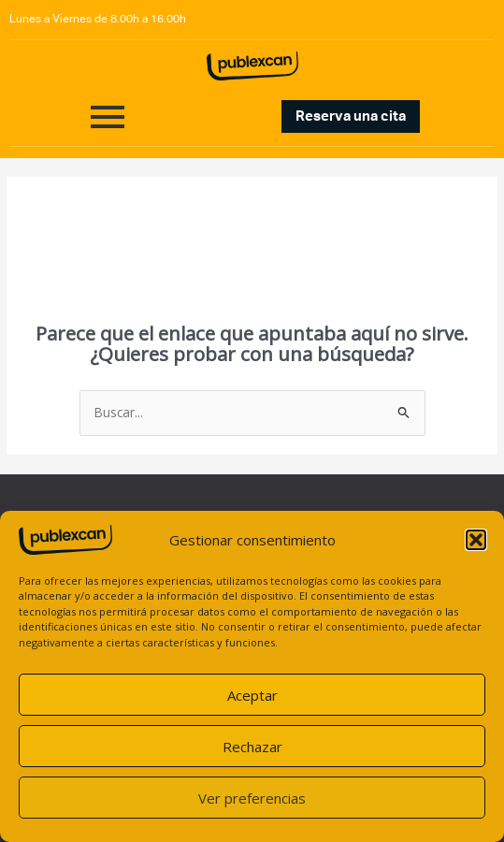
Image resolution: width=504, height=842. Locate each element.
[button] (476, 540)
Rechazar (252, 747)
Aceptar (252, 695)
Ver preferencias (252, 798)
